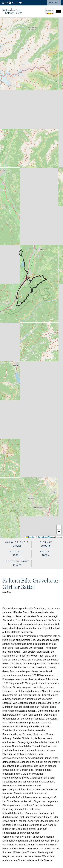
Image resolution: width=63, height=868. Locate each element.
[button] (59, 527)
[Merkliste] (20, 3)
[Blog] (10, 3)
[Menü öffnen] (58, 12)
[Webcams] (3, 3)
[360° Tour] (6, 3)
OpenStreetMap (45, 537)
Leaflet (30, 537)
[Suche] (13, 3)
